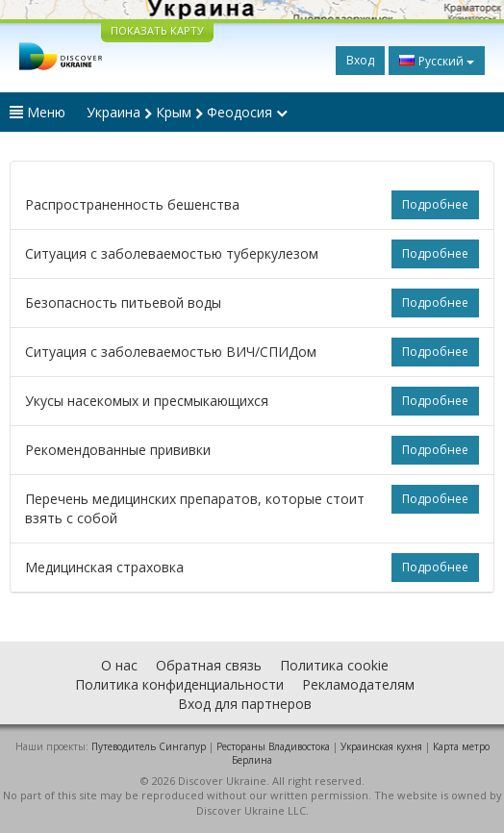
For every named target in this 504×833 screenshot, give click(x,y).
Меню (38, 112)
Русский (437, 61)
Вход (360, 60)
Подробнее (435, 204)
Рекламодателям (358, 684)
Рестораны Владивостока (273, 746)
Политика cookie (334, 665)
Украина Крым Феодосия (187, 112)
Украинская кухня (381, 746)
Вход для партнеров (245, 704)
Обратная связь (209, 665)
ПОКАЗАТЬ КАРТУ (157, 30)
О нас (119, 665)
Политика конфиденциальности (179, 684)
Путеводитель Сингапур (149, 746)
